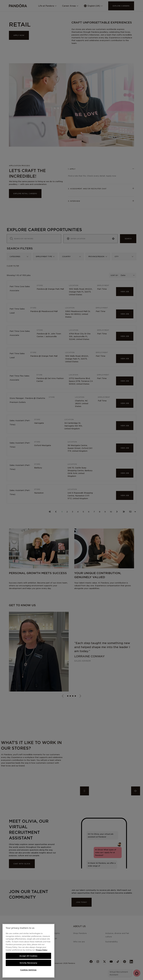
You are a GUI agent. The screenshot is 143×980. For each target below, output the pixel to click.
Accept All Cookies (28, 956)
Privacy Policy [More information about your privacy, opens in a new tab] (42, 950)
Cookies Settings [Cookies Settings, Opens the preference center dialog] (28, 970)
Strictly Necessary (28, 963)
